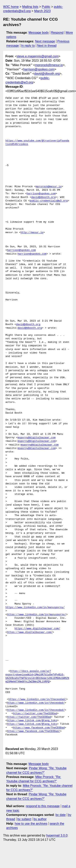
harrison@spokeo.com (39, 69)
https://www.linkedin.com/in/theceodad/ (37, 699)
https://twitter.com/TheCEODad (35, 714)
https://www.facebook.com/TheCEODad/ (34, 731)
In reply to (28, 46)
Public (46, 7)
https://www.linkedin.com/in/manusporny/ (35, 607)
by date (60, 815)
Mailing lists (30, 7)
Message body (39, 33)
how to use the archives (31, 824)
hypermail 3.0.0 (57, 835)
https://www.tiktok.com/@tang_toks (32, 721)
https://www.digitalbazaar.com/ (37, 629)
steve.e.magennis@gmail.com (38, 56)
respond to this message (43, 806)
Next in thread (47, 46)
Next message (45, 41)
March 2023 (42, 11)
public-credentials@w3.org (49, 201)
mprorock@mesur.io (49, 65)
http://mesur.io (32, 233)
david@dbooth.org (47, 74)
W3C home (11, 7)
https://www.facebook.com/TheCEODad (39, 728)
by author (40, 819)
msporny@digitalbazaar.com (36, 438)
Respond (57, 33)
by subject (24, 819)
